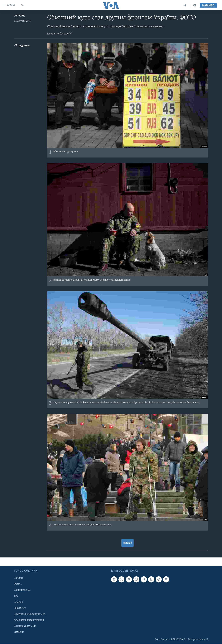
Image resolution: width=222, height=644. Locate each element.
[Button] (23, 46)
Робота (18, 584)
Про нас (19, 578)
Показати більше (59, 33)
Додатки (19, 632)
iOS (16, 596)
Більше (127, 543)
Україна (19, 16)
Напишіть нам (22, 590)
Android (19, 602)
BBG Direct (20, 608)
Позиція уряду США (25, 626)
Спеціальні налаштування (29, 620)
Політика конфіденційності (30, 614)
